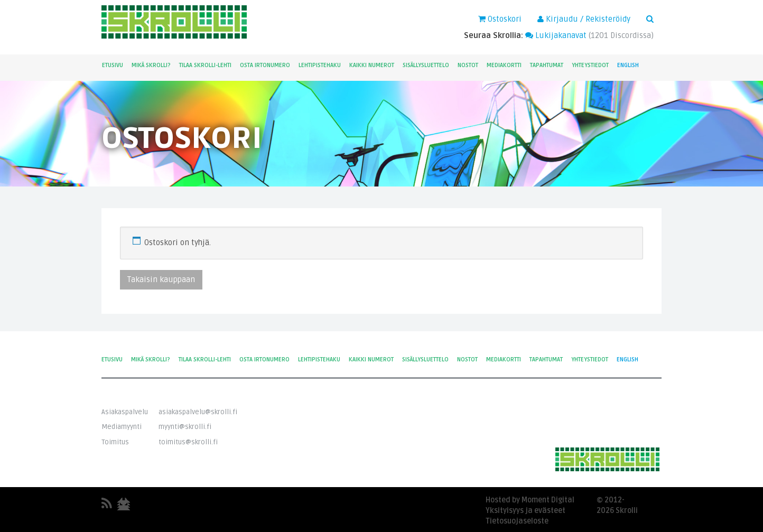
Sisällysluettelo (426, 65)
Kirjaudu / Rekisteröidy (584, 19)
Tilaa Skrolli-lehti (205, 65)
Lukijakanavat (556, 35)
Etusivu (113, 65)
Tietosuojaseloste (517, 521)
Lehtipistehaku (320, 65)
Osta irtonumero (265, 65)
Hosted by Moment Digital (530, 500)
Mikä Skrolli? (151, 65)
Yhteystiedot (590, 65)
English (628, 65)
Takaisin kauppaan (161, 279)
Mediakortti (504, 65)
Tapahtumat (547, 65)
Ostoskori (500, 19)
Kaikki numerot (372, 65)
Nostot (468, 65)
